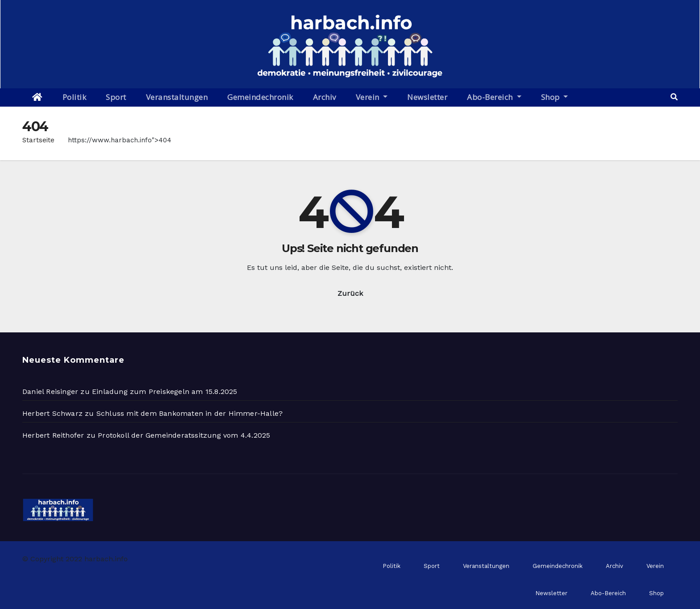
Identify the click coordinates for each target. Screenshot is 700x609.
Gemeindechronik (260, 97)
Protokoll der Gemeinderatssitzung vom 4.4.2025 (184, 435)
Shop (555, 97)
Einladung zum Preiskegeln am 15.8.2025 (165, 391)
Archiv (325, 97)
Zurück (350, 293)
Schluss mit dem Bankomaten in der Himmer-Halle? (190, 413)
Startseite (38, 140)
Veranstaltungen (177, 97)
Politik (75, 97)
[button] (674, 97)
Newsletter (427, 97)
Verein (372, 97)
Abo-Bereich (494, 97)
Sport (116, 97)
